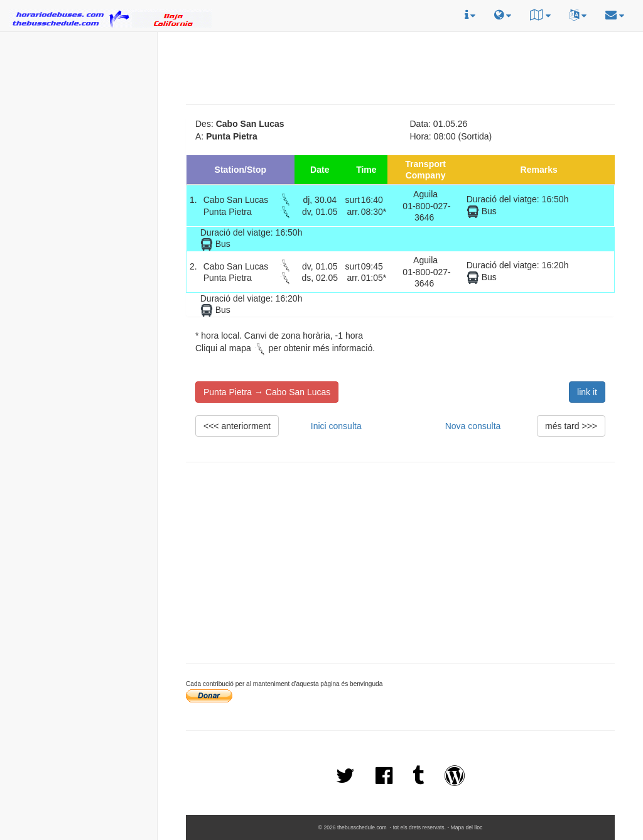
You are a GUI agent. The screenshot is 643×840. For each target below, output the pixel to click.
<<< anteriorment (237, 426)
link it (587, 392)
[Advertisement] (78, 114)
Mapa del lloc (467, 827)
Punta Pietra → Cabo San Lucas (267, 392)
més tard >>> (571, 426)
